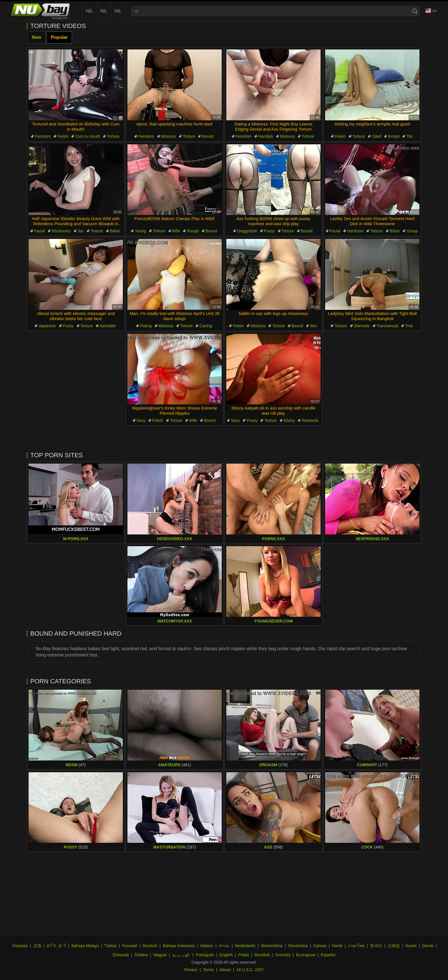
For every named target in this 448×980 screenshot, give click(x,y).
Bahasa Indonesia (179, 946)
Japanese (47, 326)
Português (205, 955)
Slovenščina (272, 946)
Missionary (61, 231)
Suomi (411, 946)
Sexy (141, 420)
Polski (244, 955)
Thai (409, 326)
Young (140, 231)
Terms (208, 970)
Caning (206, 326)
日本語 (394, 946)
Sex (313, 326)
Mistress (169, 136)
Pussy (269, 231)
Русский (130, 946)
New (36, 37)
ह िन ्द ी (56, 946)
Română (262, 955)
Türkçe (110, 946)
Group (412, 231)
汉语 (37, 946)
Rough (193, 231)
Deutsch (150, 946)
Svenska (283, 955)
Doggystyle (247, 231)
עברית (224, 946)
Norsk (337, 946)
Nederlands (245, 946)
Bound (208, 136)
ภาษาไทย (356, 946)
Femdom (43, 136)
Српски (320, 946)
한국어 (376, 946)
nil (90, 11)
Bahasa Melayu (85, 946)
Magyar (160, 955)
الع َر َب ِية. (181, 955)
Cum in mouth (88, 136)
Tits (409, 136)
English (226, 955)
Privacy (191, 970)
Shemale (362, 326)
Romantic (310, 420)
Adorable (108, 326)
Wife (176, 231)
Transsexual (387, 326)
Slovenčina (298, 946)
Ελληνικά (121, 955)
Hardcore (355, 231)
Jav (81, 231)
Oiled (376, 136)
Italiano (207, 946)
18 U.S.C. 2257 (250, 970)
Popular (59, 37)
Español (328, 955)
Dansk (428, 946)
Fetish (63, 136)
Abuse (225, 970)
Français (20, 946)
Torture (113, 136)
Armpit (394, 136)
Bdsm (115, 231)
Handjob (266, 136)
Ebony (289, 420)
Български (306, 955)
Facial (40, 231)
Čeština (141, 955)
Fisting (146, 326)
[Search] (415, 11)
